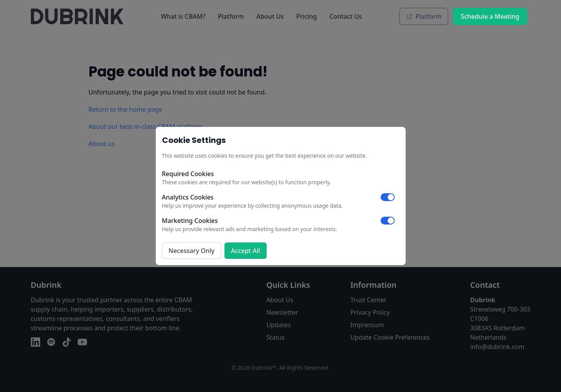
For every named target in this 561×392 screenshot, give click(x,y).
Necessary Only (192, 251)
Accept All (246, 251)
